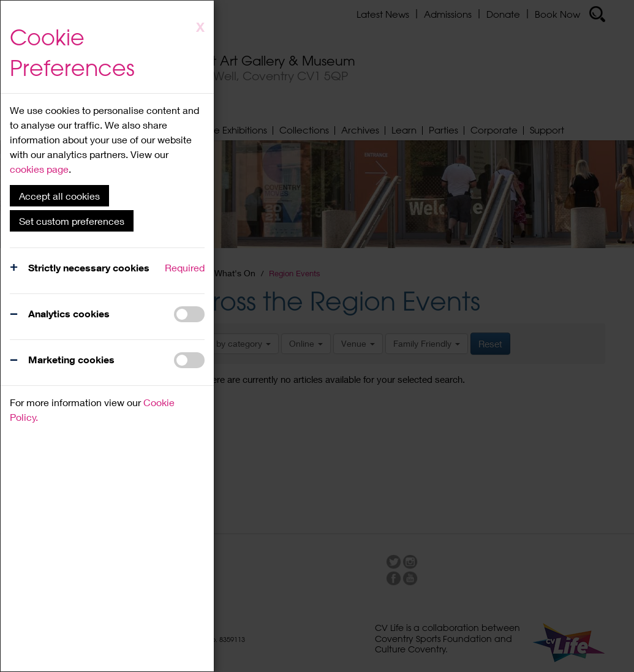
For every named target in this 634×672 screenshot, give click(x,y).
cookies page (39, 169)
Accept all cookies (59, 196)
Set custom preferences (72, 221)
